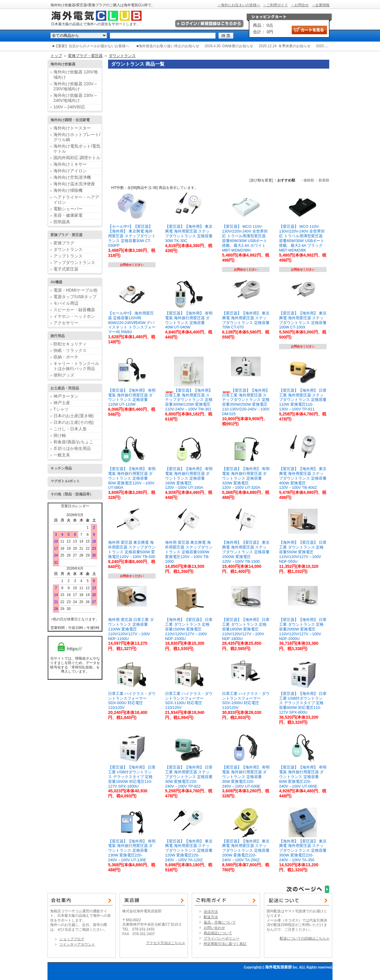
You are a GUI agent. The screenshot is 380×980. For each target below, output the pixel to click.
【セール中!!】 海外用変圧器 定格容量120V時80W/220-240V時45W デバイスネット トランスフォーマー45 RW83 (132, 323)
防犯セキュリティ (70, 344)
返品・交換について (220, 922)
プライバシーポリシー (221, 938)
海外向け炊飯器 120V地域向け (76, 74)
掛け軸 (60, 435)
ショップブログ (72, 939)
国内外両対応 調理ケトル (77, 158)
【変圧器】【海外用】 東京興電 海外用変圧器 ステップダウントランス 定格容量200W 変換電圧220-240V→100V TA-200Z (246, 851)
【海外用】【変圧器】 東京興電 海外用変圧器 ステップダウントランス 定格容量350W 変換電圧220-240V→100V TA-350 (303, 851)
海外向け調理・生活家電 (70, 120)
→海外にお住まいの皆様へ (239, 5)
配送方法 (211, 917)
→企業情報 (321, 5)
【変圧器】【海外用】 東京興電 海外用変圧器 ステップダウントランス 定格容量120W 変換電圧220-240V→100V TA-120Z (189, 851)
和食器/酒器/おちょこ (73, 442)
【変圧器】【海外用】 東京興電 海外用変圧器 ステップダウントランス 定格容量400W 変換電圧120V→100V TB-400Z (303, 478)
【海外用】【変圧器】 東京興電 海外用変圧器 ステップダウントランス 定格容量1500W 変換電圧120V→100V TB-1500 (246, 552)
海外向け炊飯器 (63, 64)
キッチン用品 (61, 468)
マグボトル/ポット (65, 481)
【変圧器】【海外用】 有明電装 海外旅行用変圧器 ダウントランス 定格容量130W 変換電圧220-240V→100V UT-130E (132, 851)
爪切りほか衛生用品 (72, 448)
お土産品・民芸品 (65, 388)
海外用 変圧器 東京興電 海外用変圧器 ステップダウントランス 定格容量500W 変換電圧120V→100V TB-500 (132, 550)
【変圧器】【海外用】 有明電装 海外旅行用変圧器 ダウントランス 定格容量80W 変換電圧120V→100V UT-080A (132, 478)
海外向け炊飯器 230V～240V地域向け (76, 98)
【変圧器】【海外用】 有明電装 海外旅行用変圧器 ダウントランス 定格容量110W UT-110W (132, 397)
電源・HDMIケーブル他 (75, 290)
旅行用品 (58, 336)
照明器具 (62, 222)
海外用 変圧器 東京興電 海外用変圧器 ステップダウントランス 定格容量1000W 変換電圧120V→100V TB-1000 (189, 552)
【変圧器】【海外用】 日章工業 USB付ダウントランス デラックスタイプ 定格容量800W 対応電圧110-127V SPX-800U (303, 703)
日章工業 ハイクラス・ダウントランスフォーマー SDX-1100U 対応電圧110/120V (189, 701)
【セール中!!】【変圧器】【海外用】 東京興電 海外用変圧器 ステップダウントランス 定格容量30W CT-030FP (132, 236)
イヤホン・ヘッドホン (74, 316)
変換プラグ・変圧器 (85, 56)
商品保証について (218, 933)
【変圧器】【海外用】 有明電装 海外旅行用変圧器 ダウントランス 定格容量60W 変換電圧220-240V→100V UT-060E (303, 777)
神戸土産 (62, 403)
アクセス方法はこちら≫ (166, 943)
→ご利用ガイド (275, 5)
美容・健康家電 (68, 215)
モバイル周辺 (66, 303)
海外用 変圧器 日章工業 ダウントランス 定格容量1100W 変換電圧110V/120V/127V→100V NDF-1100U (131, 629)
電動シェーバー (68, 209)
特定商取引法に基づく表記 (225, 944)
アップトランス (68, 256)
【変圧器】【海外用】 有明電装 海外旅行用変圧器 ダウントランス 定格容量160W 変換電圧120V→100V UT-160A (189, 478)
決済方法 (211, 912)
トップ (56, 56)
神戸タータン (66, 396)
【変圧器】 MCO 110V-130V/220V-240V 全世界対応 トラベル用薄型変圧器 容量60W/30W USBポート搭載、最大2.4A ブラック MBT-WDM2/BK (302, 238)
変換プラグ (64, 243)
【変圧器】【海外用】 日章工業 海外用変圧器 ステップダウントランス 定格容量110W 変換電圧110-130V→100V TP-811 (303, 400)
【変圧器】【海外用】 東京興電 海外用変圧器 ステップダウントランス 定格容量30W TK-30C (189, 234)
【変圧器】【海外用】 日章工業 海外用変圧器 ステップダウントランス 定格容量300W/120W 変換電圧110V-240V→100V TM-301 (189, 400)
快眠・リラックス (70, 350)
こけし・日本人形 (70, 429)
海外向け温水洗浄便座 (74, 184)
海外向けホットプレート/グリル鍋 (77, 137)
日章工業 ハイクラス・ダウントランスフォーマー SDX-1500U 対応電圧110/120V (246, 701)
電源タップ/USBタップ (75, 297)
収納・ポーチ (66, 357)
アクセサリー (66, 323)
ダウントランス (122, 56)
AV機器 (56, 282)
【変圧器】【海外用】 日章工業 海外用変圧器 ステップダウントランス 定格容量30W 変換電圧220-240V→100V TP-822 (189, 777)
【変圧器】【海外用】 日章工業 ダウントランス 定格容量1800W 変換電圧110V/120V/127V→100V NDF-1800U (246, 629)
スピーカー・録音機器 (74, 310)
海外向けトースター (72, 128)
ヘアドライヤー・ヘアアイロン (76, 200)
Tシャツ (61, 409)
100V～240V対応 (69, 107)
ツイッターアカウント (77, 944)
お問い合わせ (214, 928)
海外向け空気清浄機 (72, 177)
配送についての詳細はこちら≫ (305, 938)
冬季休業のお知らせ (294, 46)
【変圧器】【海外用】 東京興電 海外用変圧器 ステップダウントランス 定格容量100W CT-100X (303, 320)
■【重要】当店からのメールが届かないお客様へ (91, 46)
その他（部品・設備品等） (72, 494)
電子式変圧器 (66, 269)
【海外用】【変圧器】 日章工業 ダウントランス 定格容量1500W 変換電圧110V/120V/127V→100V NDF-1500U (189, 629)
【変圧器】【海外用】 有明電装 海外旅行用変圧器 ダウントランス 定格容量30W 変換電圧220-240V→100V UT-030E (246, 777)
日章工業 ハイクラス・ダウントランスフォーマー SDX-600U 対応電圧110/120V (132, 701)
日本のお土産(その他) (73, 422)
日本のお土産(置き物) (73, 416)
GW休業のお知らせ (238, 46)
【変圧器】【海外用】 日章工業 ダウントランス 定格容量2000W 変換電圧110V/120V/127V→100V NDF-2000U (303, 629)
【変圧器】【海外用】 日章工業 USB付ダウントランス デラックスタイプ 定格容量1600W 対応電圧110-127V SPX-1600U (132, 777)
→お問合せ (300, 5)
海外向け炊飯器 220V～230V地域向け (76, 86)
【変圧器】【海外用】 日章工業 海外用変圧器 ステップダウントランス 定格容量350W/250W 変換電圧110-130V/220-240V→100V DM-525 (246, 402)
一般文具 (62, 455)
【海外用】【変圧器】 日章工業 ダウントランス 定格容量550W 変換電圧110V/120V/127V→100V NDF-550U (303, 552)
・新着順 (322, 180)
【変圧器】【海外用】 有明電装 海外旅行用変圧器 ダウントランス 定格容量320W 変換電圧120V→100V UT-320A (246, 478)
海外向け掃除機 (68, 190)
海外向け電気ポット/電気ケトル (77, 149)
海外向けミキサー (70, 164)
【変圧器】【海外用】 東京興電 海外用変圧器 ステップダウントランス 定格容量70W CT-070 (246, 320)
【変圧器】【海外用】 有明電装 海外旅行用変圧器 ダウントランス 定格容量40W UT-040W (189, 320)
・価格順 (307, 180)
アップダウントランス (74, 263)
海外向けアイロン (70, 171)
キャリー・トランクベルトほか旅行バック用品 (76, 366)
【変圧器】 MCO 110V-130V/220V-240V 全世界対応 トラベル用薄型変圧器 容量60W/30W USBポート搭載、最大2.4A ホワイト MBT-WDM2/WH (245, 238)
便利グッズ (64, 375)
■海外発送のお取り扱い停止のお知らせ (168, 46)
